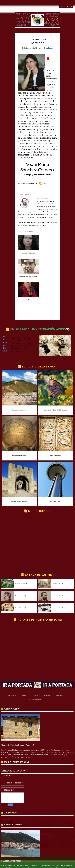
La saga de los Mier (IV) (58, 574)
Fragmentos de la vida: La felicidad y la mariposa (56, 388)
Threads (35, 674)
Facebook (12, 674)
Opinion (37, 51)
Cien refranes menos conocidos (19, 388)
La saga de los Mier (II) (58, 586)
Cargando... (6, 798)
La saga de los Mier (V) (21, 574)
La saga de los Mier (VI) (58, 562)
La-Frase (49, 48)
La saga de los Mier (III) (21, 586)
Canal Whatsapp (35, 678)
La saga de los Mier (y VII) (21, 562)
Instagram (47, 674)
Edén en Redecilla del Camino (19, 434)
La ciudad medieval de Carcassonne (19, 480)
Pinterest (59, 674)
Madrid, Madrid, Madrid (56, 480)
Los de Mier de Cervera (56, 434)
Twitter (23, 674)
